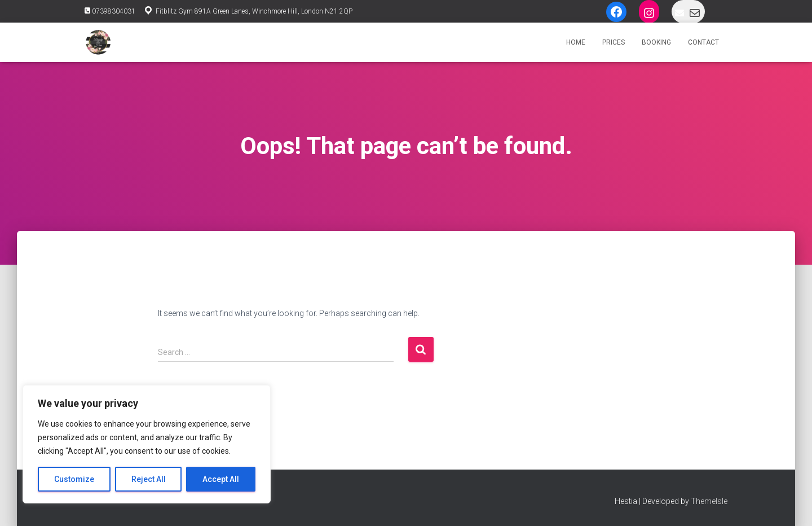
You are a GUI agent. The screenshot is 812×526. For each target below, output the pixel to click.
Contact (703, 42)
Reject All (149, 479)
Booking (656, 42)
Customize (74, 479)
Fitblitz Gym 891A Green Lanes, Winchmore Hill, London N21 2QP (248, 11)
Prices (614, 42)
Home (576, 42)
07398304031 (110, 11)
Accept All (221, 479)
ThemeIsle (709, 501)
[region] (147, 444)
